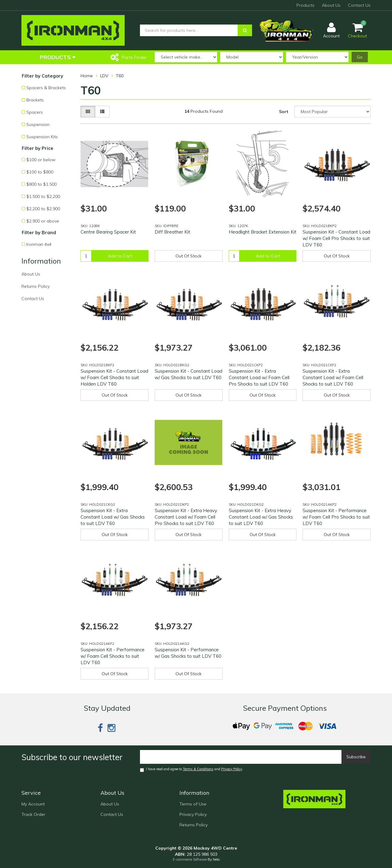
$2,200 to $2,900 (43, 209)
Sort (284, 112)
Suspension (38, 124)
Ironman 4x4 (39, 244)
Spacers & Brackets (46, 88)
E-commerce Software (190, 859)
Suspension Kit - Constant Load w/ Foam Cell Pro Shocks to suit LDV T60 (336, 238)
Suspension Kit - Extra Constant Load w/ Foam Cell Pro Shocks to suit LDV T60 (259, 377)
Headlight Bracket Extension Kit (263, 232)
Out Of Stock (188, 256)
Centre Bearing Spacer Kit (108, 232)
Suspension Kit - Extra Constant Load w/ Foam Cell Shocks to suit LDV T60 (333, 377)
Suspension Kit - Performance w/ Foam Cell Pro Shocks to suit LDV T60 (336, 517)
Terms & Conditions (198, 769)
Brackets (35, 100)
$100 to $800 (40, 172)
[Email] (241, 757)
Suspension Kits (42, 137)
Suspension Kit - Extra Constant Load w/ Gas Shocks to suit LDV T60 (113, 517)
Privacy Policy (232, 769)
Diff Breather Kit (172, 232)
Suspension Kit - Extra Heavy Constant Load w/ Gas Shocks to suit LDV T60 (261, 517)
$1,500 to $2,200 (43, 196)
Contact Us (359, 5)
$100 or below (41, 160)
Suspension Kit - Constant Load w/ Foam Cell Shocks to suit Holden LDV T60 (114, 377)
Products (305, 5)
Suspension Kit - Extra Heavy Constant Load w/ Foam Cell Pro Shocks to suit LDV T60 (186, 517)
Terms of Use (193, 804)
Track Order (33, 814)
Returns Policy (36, 286)
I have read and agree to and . (192, 769)
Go (360, 57)
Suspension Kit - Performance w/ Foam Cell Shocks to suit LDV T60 (113, 656)
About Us (331, 5)
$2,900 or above (43, 221)
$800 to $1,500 (41, 184)
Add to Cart (120, 256)
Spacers (35, 112)
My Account (33, 804)
